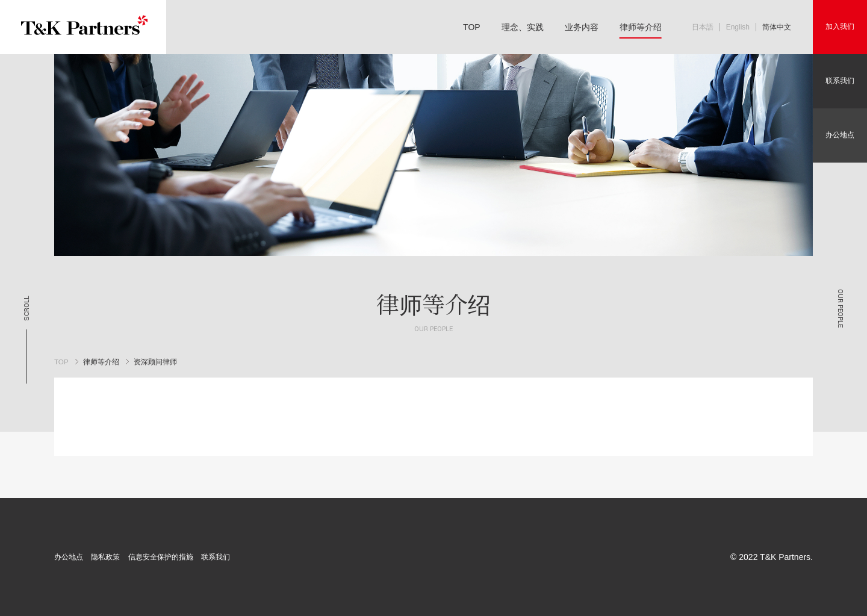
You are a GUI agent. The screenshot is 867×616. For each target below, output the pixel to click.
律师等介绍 (641, 27)
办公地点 (840, 135)
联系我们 (840, 81)
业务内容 (582, 27)
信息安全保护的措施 (161, 557)
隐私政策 (105, 557)
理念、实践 (523, 27)
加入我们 (840, 26)
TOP (472, 27)
